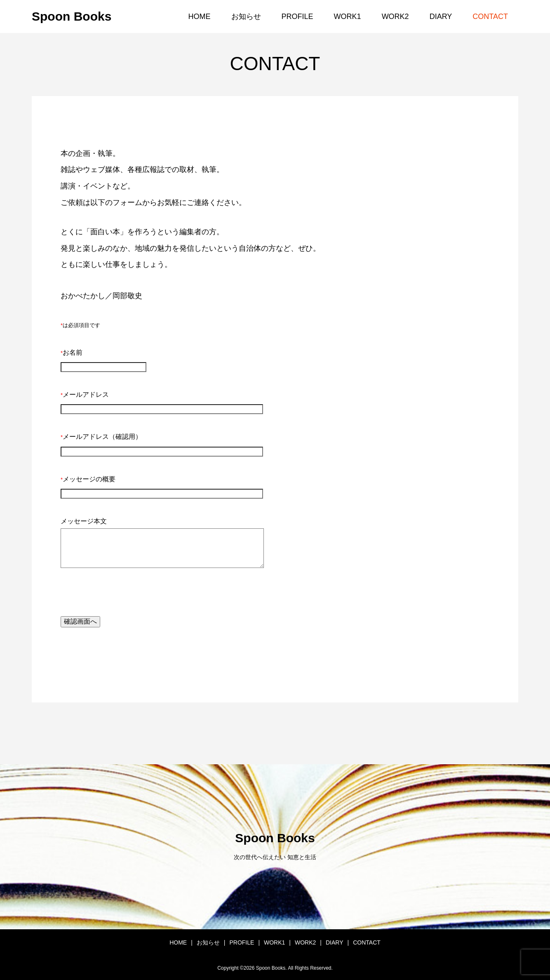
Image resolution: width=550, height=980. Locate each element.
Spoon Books (72, 16)
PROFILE (297, 16)
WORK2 (395, 16)
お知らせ (246, 16)
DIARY (441, 16)
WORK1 (348, 16)
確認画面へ (80, 621)
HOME (200, 16)
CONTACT (490, 16)
